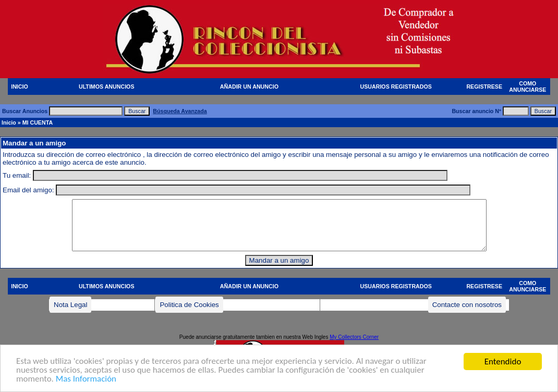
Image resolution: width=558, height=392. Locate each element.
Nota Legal (70, 305)
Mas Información (86, 384)
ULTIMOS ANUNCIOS (107, 87)
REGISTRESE (484, 87)
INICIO (20, 87)
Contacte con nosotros (467, 305)
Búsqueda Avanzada (180, 111)
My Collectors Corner (354, 337)
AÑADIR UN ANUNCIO (249, 87)
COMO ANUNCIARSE (527, 87)
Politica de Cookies (189, 305)
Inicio (9, 123)
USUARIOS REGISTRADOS (396, 87)
